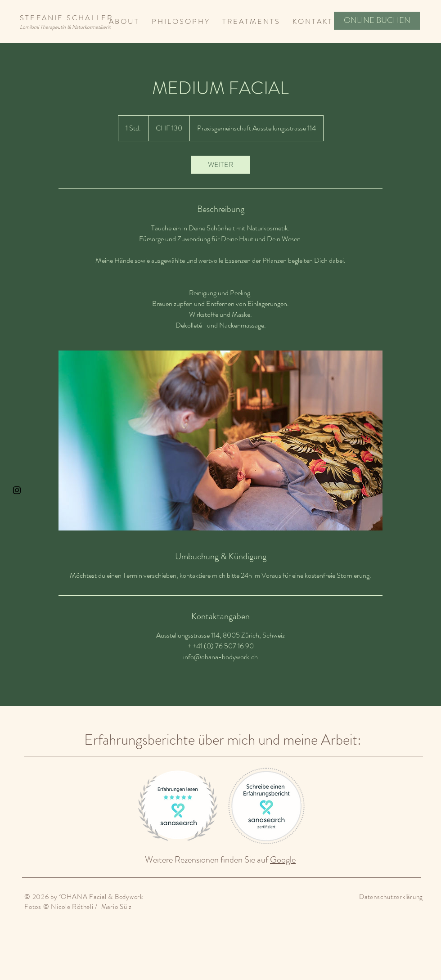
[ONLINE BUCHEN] (377, 21)
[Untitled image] (220, 441)
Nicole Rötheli (72, 907)
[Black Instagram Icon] (17, 490)
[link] (220, 165)
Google (283, 860)
